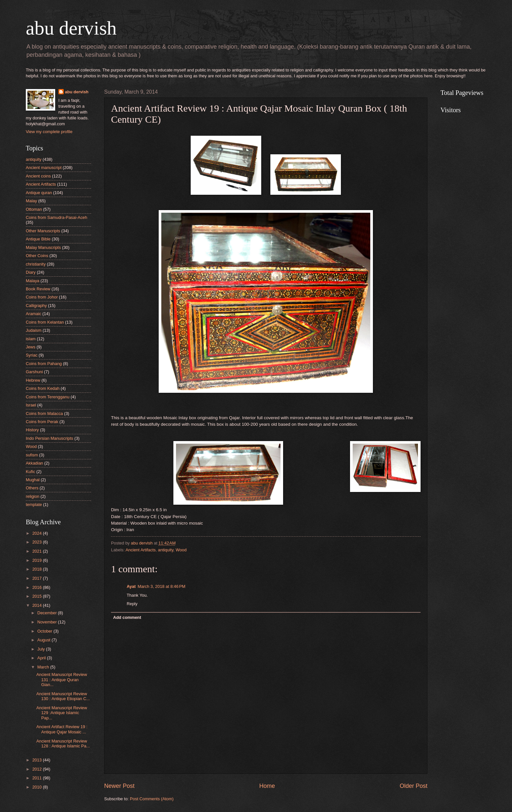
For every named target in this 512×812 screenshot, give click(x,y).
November (48, 622)
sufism (32, 455)
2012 (38, 769)
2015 (38, 596)
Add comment (127, 617)
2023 (38, 542)
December (48, 613)
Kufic (31, 472)
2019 (38, 560)
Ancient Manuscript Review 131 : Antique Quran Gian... (62, 680)
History (32, 430)
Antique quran (39, 193)
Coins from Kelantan (45, 322)
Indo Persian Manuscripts (49, 438)
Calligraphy (36, 306)
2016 (38, 587)
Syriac (32, 355)
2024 (38, 533)
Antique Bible (38, 239)
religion (33, 496)
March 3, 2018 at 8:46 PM (161, 586)
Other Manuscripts (43, 231)
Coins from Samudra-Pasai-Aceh (56, 217)
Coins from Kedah (43, 388)
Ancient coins (38, 176)
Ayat (131, 586)
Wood (181, 550)
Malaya (33, 281)
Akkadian (34, 463)
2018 (38, 569)
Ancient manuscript (44, 168)
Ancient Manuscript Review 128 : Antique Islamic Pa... (63, 743)
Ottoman (34, 209)
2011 (38, 778)
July (41, 649)
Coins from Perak (42, 422)
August (44, 640)
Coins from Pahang (44, 364)
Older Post (414, 786)
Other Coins (37, 256)
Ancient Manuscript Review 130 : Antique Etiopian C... (63, 696)
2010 (38, 787)
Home (267, 786)
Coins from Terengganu (48, 397)
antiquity (166, 550)
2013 (38, 760)
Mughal (33, 480)
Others (32, 488)
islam (31, 339)
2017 (38, 578)
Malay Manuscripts (43, 247)
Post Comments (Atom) (152, 799)
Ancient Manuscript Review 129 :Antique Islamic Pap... (62, 713)
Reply (132, 604)
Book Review (38, 289)
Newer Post (119, 786)
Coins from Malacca (44, 414)
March (44, 667)
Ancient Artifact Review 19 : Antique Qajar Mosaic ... (62, 729)
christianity (36, 264)
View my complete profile (49, 132)
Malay (31, 201)
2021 (38, 551)
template (34, 505)
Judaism (34, 330)
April (42, 658)
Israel (31, 405)
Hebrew (33, 380)
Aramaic (33, 314)
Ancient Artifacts (140, 550)
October (45, 631)
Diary (31, 272)
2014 (38, 605)
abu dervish (71, 28)
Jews (31, 347)
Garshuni (34, 372)
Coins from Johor (42, 297)
